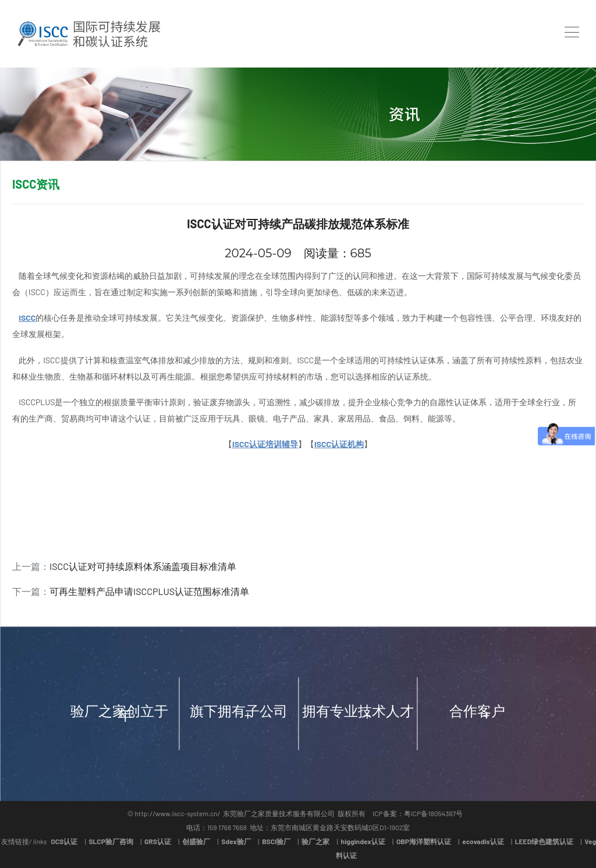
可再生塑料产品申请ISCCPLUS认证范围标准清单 (149, 591)
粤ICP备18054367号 (434, 813)
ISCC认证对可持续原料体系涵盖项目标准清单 (143, 566)
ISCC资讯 (36, 184)
